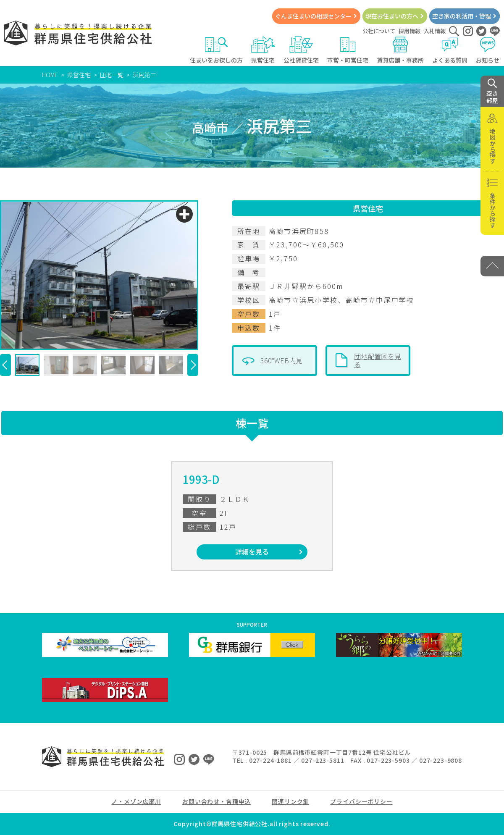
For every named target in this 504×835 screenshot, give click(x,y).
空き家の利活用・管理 (462, 16)
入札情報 (435, 31)
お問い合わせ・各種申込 (217, 801)
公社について (379, 31)
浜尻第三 (144, 75)
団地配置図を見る (378, 360)
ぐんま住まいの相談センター (313, 16)
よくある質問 (450, 50)
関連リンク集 (290, 801)
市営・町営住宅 (348, 50)
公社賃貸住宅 (301, 50)
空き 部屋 (492, 92)
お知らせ (488, 50)
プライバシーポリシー (361, 801)
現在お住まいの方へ (392, 16)
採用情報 (409, 31)
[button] (5, 365)
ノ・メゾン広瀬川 (136, 801)
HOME (50, 75)
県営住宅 (263, 50)
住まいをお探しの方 (216, 50)
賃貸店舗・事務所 (400, 50)
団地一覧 (112, 75)
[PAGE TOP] (492, 266)
